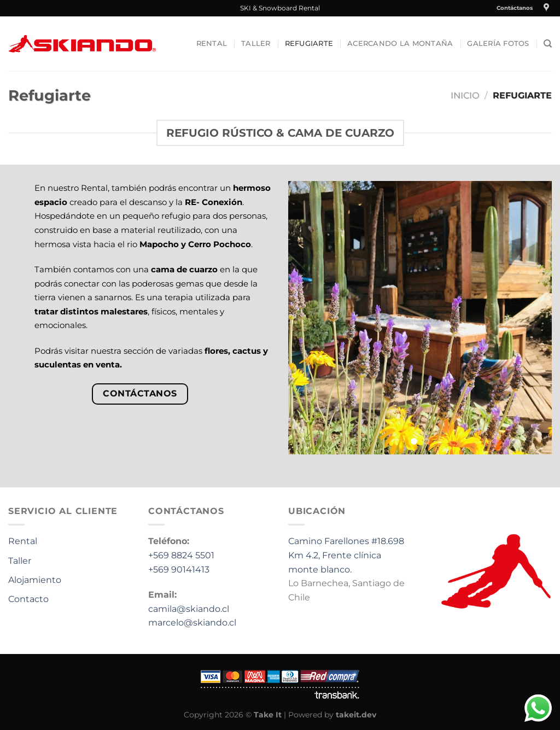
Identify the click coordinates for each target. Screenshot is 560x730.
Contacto (28, 599)
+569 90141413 (179, 570)
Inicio (465, 95)
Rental (212, 43)
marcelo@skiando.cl (192, 623)
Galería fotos (498, 43)
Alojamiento (35, 580)
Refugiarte (309, 43)
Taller (256, 43)
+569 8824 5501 (181, 555)
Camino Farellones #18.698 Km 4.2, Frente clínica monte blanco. (346, 555)
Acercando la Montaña (400, 43)
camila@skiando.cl (189, 609)
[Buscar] (548, 44)
